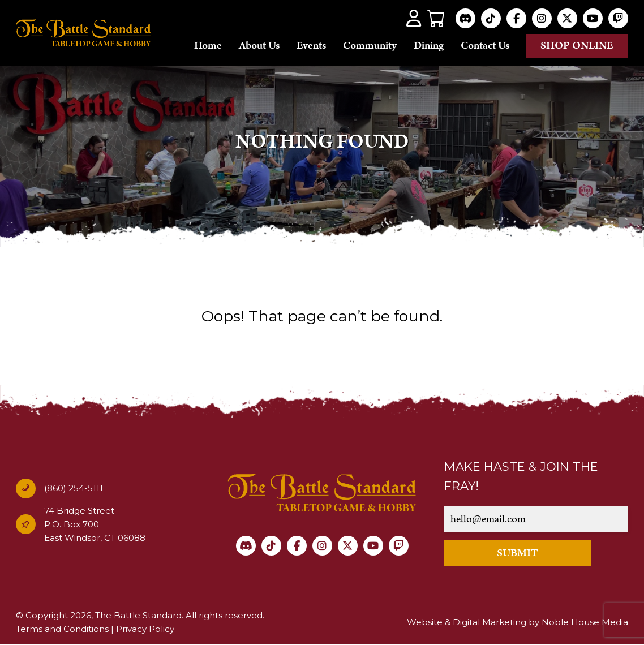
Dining (429, 46)
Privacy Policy (145, 629)
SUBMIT (518, 553)
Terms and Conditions (62, 629)
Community (370, 46)
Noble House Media (585, 622)
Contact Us (485, 46)
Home (208, 46)
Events (311, 46)
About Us (259, 46)
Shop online (577, 46)
